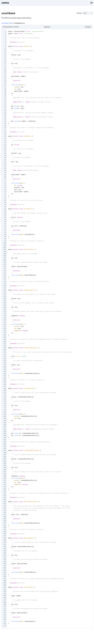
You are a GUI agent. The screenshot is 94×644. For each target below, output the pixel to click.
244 (5, 551)
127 (5, 301)
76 (5, 192)
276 (5, 619)
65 (5, 168)
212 (5, 483)
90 (5, 222)
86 (5, 213)
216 (5, 491)
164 (5, 380)
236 (5, 534)
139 (5, 326)
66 (5, 170)
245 (5, 553)
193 (5, 442)
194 (5, 444)
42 (5, 119)
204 (5, 465)
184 (5, 423)
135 (5, 318)
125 (5, 297)
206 (5, 470)
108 (5, 260)
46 (5, 128)
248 (5, 559)
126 (5, 299)
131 (5, 309)
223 (5, 506)
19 (5, 70)
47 (5, 130)
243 (5, 549)
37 (5, 108)
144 (5, 337)
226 (5, 512)
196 (5, 448)
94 (5, 230)
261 (5, 587)
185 (5, 425)
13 (5, 57)
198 (5, 453)
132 (5, 311)
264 (5, 594)
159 (5, 369)
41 (5, 117)
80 (5, 200)
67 (5, 173)
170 (5, 393)
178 (5, 410)
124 (5, 294)
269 (5, 604)
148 (5, 346)
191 (5, 438)
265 (5, 596)
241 (5, 545)
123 (5, 292)
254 (5, 572)
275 (5, 617)
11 (5, 53)
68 (5, 175)
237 (5, 536)
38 (5, 111)
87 (5, 215)
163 (5, 378)
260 (5, 585)
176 (5, 406)
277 (5, 621)
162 (5, 376)
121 (5, 288)
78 (5, 196)
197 (5, 450)
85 (5, 211)
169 (5, 391)
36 (5, 106)
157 (5, 365)
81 (5, 202)
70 (5, 179)
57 (5, 151)
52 (5, 140)
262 (5, 589)
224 (5, 508)
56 (5, 149)
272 (5, 611)
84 (5, 209)
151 (5, 352)
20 (5, 72)
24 (5, 81)
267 (5, 600)
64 (5, 166)
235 (5, 532)
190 (5, 435)
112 (5, 269)
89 (5, 220)
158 (5, 367)
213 (5, 485)
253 (5, 570)
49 (5, 134)
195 (5, 446)
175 (5, 403)
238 (5, 538)
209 (5, 476)
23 (5, 78)
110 (5, 264)
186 (5, 427)
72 (5, 183)
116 (5, 277)
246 (5, 555)
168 (5, 388)
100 (5, 243)
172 (5, 397)
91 (5, 224)
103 (5, 249)
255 (5, 574)
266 (5, 598)
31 (5, 96)
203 (5, 463)
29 (5, 91)
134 (5, 316)
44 (5, 123)
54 (5, 145)
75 (5, 190)
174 (5, 401)
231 (5, 523)
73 (5, 185)
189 (5, 433)
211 (5, 480)
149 (5, 348)
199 (5, 455)
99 (5, 241)
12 (5, 55)
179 (5, 412)
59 (5, 155)
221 (5, 502)
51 (5, 138)
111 (5, 267)
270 (5, 607)
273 (5, 613)
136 (5, 320)
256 (5, 577)
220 (5, 500)
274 (5, 615)
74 (5, 187)
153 (5, 356)
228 (5, 517)
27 (5, 87)
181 (5, 416)
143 (5, 335)
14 (5, 59)
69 (5, 177)
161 (5, 373)
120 (5, 286)
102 (5, 247)
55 (5, 147)
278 (5, 624)
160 (5, 371)
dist (11, 23)
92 (5, 226)
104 (5, 252)
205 (5, 468)
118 (5, 282)
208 (5, 474)
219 (5, 497)
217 (5, 493)
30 (5, 93)
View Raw (88, 27)
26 (5, 85)
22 (5, 76)
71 (5, 181)
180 (5, 414)
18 (5, 68)
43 (5, 121)
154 (5, 359)
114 (5, 273)
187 (5, 429)
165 (5, 382)
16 (5, 64)
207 (5, 472)
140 (5, 329)
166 (5, 384)
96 (5, 235)
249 (5, 562)
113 (5, 271)
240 (5, 542)
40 (5, 115)
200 (5, 457)
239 (5, 540)
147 (5, 344)
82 (5, 205)
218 (5, 495)
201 (5, 459)
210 (5, 478)
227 (5, 515)
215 (5, 489)
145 (5, 339)
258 (5, 581)
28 (5, 89)
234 (5, 530)
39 (5, 113)
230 (5, 521)
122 (5, 290)
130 (5, 307)
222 (5, 504)
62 (5, 162)
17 (5, 66)
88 (5, 217)
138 (5, 324)
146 (5, 341)
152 (5, 354)
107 (5, 258)
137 (5, 322)
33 (5, 100)
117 (5, 279)
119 (5, 284)
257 (5, 579)
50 (5, 136)
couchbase (5, 23)
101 (5, 245)
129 (5, 305)
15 (5, 61)
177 (5, 408)
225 (5, 510)
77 (5, 194)
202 (5, 461)
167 (5, 386)
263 (5, 592)
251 (5, 566)
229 (5, 519)
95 (5, 232)
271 (5, 609)
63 (5, 164)
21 (5, 74)
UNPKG (5, 3)
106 (5, 256)
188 (5, 431)
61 (5, 160)
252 (5, 568)
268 (5, 602)
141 (5, 331)
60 (5, 158)
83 (5, 207)
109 (5, 262)
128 (5, 303)
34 (5, 102)
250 (5, 564)
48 (5, 132)
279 (5, 626)
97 (5, 237)
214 (5, 487)
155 (5, 361)
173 (5, 399)
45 (5, 126)
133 (5, 314)
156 (5, 363)
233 (5, 527)
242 (5, 547)
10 (5, 51)
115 (5, 275)
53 (5, 143)
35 (5, 104)
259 (5, 583)
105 (5, 254)
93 (5, 228)
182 (5, 418)
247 (5, 557)
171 (5, 395)
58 (5, 153)
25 (5, 83)
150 (5, 350)
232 (5, 525)
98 (5, 239)
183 (5, 421)
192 (5, 440)
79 (5, 198)
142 (5, 333)
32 (5, 98)
